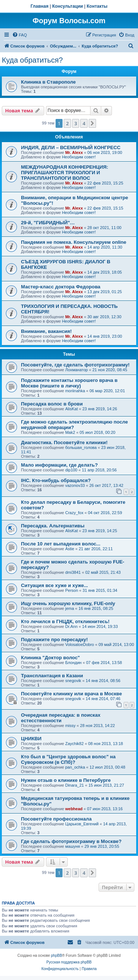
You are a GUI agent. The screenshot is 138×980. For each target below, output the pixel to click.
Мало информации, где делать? (59, 465)
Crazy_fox (74, 513)
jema (70, 608)
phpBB (57, 956)
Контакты (97, 6)
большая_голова (81, 447)
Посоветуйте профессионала (56, 819)
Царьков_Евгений (82, 824)
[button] (92, 123)
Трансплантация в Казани (52, 676)
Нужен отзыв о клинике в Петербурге (66, 780)
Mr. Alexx (74, 152)
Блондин (73, 663)
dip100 (71, 470)
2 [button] (67, 123)
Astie (70, 549)
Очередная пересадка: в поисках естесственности (61, 718)
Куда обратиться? (32, 60)
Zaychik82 (74, 744)
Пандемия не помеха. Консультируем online (74, 242)
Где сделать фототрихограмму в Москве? (71, 841)
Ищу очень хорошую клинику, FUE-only (68, 603)
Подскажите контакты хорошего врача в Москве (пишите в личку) (69, 383)
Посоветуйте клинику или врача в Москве (71, 694)
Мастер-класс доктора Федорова (61, 287)
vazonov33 (75, 485)
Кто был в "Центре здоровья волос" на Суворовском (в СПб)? (68, 759)
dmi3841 (73, 572)
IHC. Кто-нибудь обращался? (56, 480)
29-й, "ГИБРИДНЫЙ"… (48, 223)
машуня (72, 846)
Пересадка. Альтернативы (53, 526)
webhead (74, 809)
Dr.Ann (71, 626)
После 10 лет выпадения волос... (61, 544)
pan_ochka (75, 767)
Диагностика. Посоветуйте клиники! (64, 442)
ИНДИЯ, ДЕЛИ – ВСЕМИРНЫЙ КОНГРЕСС (71, 147)
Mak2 (70, 432)
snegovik (73, 681)
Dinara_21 (75, 785)
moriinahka (75, 391)
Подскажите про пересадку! (54, 640)
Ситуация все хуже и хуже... (54, 585)
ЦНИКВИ (31, 739)
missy (70, 726)
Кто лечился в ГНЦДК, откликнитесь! (65, 621)
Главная (40, 6)
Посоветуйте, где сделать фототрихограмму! (75, 365)
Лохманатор (77, 370)
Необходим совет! (79, 157)
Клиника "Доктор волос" (50, 658)
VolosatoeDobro (79, 644)
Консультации (68, 6)
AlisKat (71, 409)
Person (72, 590)
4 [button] (84, 123)
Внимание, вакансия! (46, 331)
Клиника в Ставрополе (48, 82)
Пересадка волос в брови (52, 404)
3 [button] (76, 123)
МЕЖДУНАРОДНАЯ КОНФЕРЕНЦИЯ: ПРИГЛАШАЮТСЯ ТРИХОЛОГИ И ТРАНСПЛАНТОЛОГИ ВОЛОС (65, 173)
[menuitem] (20, 35)
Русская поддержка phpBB (69, 962)
